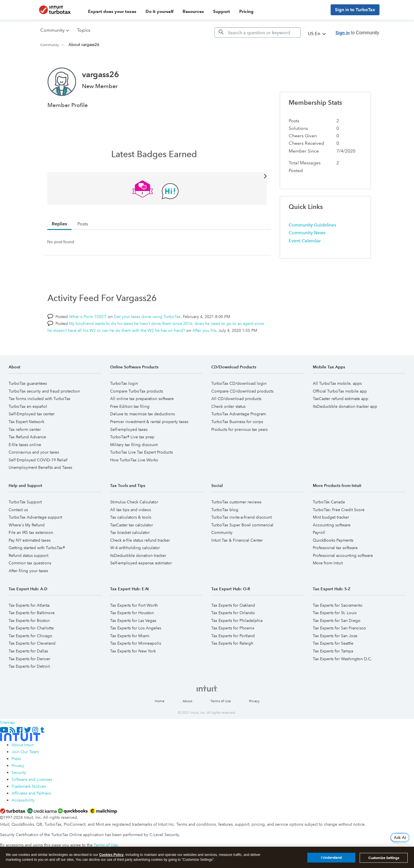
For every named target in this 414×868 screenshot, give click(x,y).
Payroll (319, 532)
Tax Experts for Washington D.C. (342, 659)
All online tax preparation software (142, 399)
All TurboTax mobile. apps (337, 383)
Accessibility (23, 800)
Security (19, 772)
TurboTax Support (25, 502)
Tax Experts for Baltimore (32, 613)
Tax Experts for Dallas (28, 651)
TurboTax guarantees (28, 383)
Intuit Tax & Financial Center (237, 540)
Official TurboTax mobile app (340, 391)
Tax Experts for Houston (132, 613)
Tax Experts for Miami (130, 636)
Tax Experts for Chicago (30, 636)
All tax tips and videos (131, 510)
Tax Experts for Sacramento (338, 605)
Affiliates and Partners (31, 793)
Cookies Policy (111, 856)
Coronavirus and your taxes (34, 452)
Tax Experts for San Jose (335, 636)
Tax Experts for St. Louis (335, 613)
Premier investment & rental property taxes (149, 422)
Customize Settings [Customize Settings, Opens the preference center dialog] (384, 860)
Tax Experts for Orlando (233, 613)
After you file (204, 330)
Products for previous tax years (239, 429)
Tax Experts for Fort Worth (134, 605)
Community (50, 45)
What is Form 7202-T (88, 317)
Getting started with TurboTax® (37, 548)
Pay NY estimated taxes (30, 540)
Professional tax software (335, 548)
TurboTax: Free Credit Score (339, 510)
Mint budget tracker (331, 517)
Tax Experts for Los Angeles (136, 628)
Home (160, 701)
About (187, 701)
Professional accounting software (343, 555)
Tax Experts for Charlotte (31, 628)
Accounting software (332, 525)
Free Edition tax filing (130, 406)
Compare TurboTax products (137, 391)
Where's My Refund (27, 525)
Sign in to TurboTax (355, 10)
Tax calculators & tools (131, 517)
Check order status (228, 406)
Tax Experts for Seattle (333, 643)
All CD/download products (236, 399)
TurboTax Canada (329, 502)
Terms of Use (221, 701)
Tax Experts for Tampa (333, 651)
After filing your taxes (28, 571)
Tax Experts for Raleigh (232, 643)
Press (16, 759)
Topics (84, 30)
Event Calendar (305, 241)
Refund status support (28, 555)
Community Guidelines (312, 225)
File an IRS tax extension (31, 532)
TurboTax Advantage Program (239, 414)
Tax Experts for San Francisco (339, 628)
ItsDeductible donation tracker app (345, 406)
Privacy (254, 701)
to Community (357, 33)
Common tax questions (30, 563)
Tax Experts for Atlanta (29, 605)
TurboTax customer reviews (236, 502)
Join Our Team (25, 752)
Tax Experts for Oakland (233, 605)
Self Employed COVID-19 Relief (38, 460)
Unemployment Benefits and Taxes (40, 467)
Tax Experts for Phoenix (233, 628)
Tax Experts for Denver (29, 659)
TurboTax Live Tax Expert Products (141, 452)
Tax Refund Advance (27, 437)
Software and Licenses (32, 779)
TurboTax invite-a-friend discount (241, 517)
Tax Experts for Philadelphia (237, 620)
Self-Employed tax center (32, 414)
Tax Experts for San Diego (337, 620)
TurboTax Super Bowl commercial (242, 525)
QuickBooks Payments (333, 540)
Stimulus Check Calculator (134, 502)
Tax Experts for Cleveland (32, 643)
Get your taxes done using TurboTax (147, 317)
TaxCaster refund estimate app (341, 399)
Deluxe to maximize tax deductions (142, 414)
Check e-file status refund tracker (140, 540)
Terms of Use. (106, 845)
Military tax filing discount (134, 445)
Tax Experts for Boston (29, 620)
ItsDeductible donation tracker (138, 555)
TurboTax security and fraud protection (44, 391)
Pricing (246, 12)
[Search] (258, 33)
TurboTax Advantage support (35, 517)
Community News (307, 233)
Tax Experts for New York (133, 651)
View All (157, 176)
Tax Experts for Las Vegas (133, 620)
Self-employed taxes (129, 429)
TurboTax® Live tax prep (132, 437)
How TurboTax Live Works (134, 460)
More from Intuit (328, 563)
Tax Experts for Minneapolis (136, 643)
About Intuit (22, 745)
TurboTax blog (225, 510)
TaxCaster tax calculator (132, 525)
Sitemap (7, 722)
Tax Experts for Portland (233, 636)
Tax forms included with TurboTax (40, 399)
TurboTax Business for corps (237, 422)
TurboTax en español (28, 406)
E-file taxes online (25, 445)
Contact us (18, 510)
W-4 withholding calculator (135, 548)
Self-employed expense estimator (141, 563)
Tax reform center (25, 429)
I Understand (331, 860)
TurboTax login (124, 383)
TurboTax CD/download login (239, 383)
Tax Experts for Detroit (29, 666)
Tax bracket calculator (130, 532)
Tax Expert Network (26, 422)
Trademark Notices (29, 786)
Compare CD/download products (242, 391)
